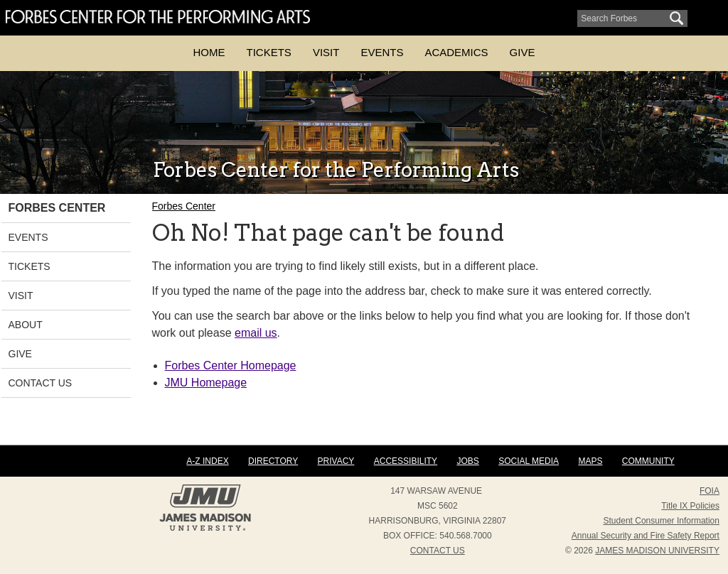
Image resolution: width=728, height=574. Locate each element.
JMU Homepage (206, 383)
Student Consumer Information (662, 521)
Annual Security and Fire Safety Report (646, 536)
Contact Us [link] (41, 383)
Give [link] (20, 354)
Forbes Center (184, 206)
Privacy (336, 461)
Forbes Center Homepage (231, 365)
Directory (273, 461)
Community (648, 461)
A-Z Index (207, 461)
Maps (590, 461)
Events (382, 52)
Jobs (467, 461)
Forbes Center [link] (57, 208)
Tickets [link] (30, 266)
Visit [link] (21, 296)
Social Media (529, 461)
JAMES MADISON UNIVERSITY (657, 551)
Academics (456, 52)
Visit (326, 52)
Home (209, 52)
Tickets (269, 52)
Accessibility (406, 461)
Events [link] (28, 237)
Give (523, 52)
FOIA (710, 491)
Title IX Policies (690, 506)
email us (256, 333)
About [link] (26, 325)
